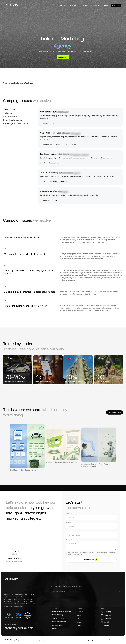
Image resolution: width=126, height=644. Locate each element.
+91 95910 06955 (12, 554)
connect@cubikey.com (14, 561)
